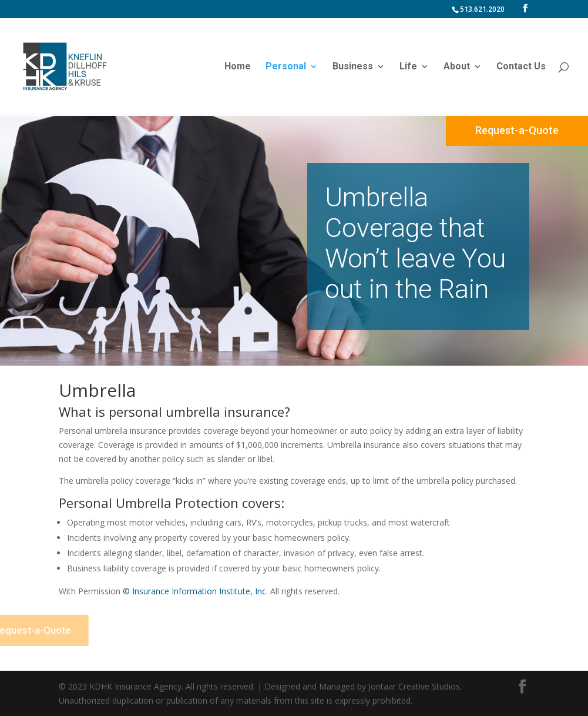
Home (238, 67)
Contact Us (521, 67)
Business (353, 67)
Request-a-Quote (517, 130)
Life (408, 67)
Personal (286, 67)
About (457, 67)
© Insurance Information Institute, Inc (194, 591)
